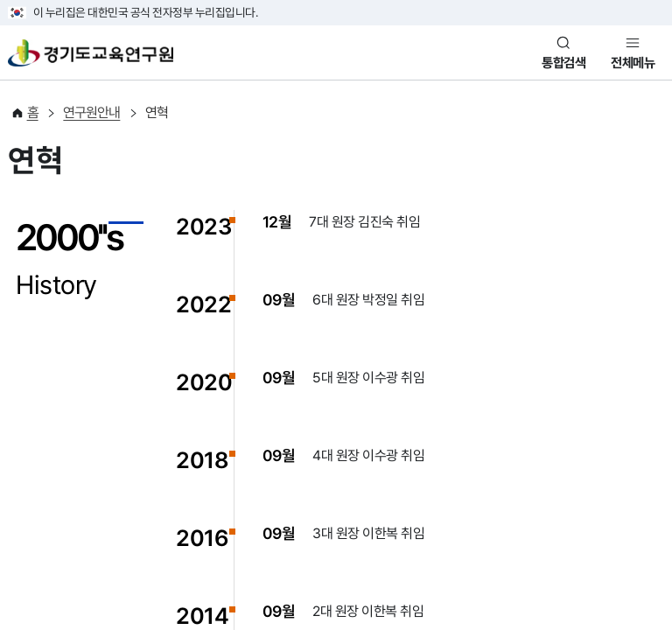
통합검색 (563, 63)
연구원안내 (91, 112)
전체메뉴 (633, 63)
